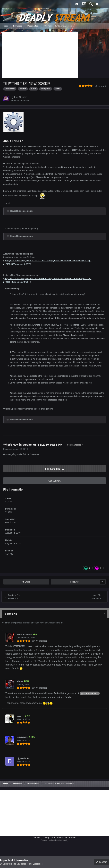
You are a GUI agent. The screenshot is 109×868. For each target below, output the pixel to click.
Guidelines (38, 864)
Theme (37, 837)
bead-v (20, 716)
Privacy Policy (49, 837)
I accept (101, 862)
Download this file (55, 469)
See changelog (75, 445)
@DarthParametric (90, 693)
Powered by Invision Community (54, 840)
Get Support (54, 481)
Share (26, 582)
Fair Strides (21, 97)
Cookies (73, 837)
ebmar (20, 681)
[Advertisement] (40, 55)
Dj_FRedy (21, 758)
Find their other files (20, 101)
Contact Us (62, 837)
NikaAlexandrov (24, 635)
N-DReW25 (22, 737)
